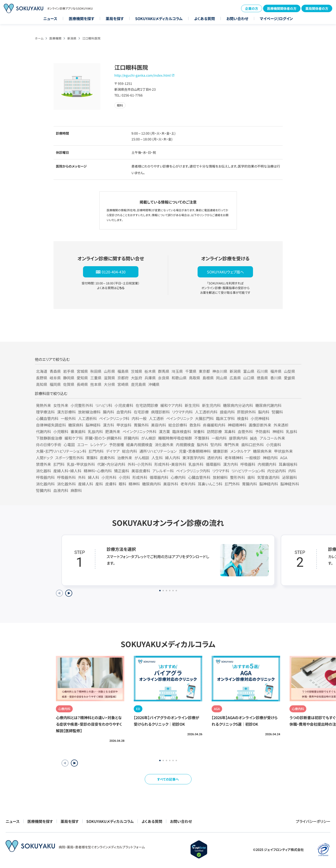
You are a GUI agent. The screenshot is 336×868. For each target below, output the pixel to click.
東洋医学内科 (194, 458)
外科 (82, 477)
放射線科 (220, 477)
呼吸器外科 (66, 477)
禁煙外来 (43, 464)
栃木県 (150, 371)
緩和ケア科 (74, 438)
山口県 (249, 378)
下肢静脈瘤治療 (49, 438)
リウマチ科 (221, 471)
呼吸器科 (248, 464)
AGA (284, 458)
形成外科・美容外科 (170, 464)
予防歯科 (263, 431)
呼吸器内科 (45, 477)
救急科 (195, 425)
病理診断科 (160, 412)
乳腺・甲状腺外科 (81, 464)
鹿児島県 (138, 384)
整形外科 (238, 477)
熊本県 (96, 384)
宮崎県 (123, 384)
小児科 (124, 477)
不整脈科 (202, 438)
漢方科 (108, 425)
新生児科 (192, 405)
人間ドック (44, 458)
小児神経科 (260, 418)
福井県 (276, 371)
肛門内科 (96, 451)
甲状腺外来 (283, 451)
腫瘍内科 (227, 412)
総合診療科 (178, 425)
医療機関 (55, 38)
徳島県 (262, 378)
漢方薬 (164, 431)
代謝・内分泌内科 (111, 464)
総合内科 (130, 451)
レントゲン (98, 445)
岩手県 (69, 371)
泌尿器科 (289, 477)
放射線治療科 (89, 412)
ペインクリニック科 (114, 418)
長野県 (42, 378)
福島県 (123, 371)
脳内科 (264, 412)
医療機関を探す (81, 18)
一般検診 (253, 458)
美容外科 (171, 484)
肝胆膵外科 (246, 412)
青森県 (55, 371)
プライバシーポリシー (313, 821)
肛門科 (59, 464)
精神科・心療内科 (98, 471)
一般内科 (219, 438)
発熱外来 (43, 405)
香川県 (276, 378)
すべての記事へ (168, 779)
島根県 (208, 378)
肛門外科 (232, 484)
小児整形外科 (82, 405)
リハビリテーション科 (248, 471)
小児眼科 (61, 431)
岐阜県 (55, 378)
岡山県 (222, 378)
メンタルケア (240, 451)
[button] (74, 763)
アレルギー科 (163, 471)
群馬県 (164, 371)
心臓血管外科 (199, 477)
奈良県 (164, 378)
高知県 (42, 384)
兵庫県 (150, 378)
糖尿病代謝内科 (268, 405)
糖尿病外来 (262, 451)
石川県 (262, 371)
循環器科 (213, 464)
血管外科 (245, 431)
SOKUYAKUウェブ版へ (225, 272)
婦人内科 (173, 458)
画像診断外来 (260, 425)
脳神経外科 (290, 484)
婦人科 (94, 477)
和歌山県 (179, 378)
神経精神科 (237, 425)
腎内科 (216, 445)
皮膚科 (111, 484)
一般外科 (68, 418)
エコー (83, 445)
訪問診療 (214, 431)
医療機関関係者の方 (282, 8)
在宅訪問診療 (147, 405)
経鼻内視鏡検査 (139, 445)
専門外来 (231, 445)
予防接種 (116, 445)
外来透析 (281, 425)
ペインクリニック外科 (139, 431)
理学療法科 (45, 412)
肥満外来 (113, 431)
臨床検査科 (182, 431)
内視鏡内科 (267, 464)
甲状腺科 (124, 425)
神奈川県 (220, 371)
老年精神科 (234, 458)
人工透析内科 (206, 412)
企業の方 (252, 8)
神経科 (278, 431)
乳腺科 (292, 431)
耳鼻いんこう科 (210, 484)
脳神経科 (93, 425)
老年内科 (188, 484)
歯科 (251, 477)
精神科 (134, 484)
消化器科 (43, 471)
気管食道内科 (268, 477)
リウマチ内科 (182, 412)
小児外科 (109, 477)
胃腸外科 (141, 425)
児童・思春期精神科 (195, 451)
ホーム (39, 38)
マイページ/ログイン (276, 18)
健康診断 (220, 451)
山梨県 (289, 371)
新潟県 (72, 38)
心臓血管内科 (47, 418)
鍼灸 (254, 438)
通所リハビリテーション (158, 451)
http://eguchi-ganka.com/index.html (143, 75)
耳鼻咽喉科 (288, 464)
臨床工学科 (225, 418)
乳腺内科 (95, 431)
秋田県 (96, 371)
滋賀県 (109, 378)
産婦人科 (86, 484)
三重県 (96, 378)
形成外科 (140, 477)
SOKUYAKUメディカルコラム (159, 18)
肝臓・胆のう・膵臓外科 (103, 438)
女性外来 (61, 405)
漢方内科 (231, 464)
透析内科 (215, 458)
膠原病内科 (238, 438)
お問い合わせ (237, 18)
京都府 (123, 378)
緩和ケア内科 (171, 405)
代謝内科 (43, 431)
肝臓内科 (131, 438)
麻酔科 (76, 490)
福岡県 (55, 384)
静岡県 (69, 378)
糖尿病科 (76, 425)
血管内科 (124, 412)
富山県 (249, 371)
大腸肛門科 (204, 418)
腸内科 (108, 412)
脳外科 (202, 445)
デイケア (113, 451)
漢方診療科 (66, 412)
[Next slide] (69, 593)
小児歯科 (274, 445)
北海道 (42, 371)
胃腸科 (92, 458)
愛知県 (82, 378)
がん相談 (142, 458)
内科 (292, 471)
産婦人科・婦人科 (67, 471)
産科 (99, 484)
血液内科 (61, 490)
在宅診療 (141, 412)
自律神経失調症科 (51, 425)
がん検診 (149, 438)
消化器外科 (66, 484)
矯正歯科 (122, 471)
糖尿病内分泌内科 (238, 405)
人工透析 (156, 418)
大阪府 (137, 378)
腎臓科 (277, 412)
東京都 (204, 371)
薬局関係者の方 (317, 8)
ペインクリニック (179, 418)
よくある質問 (204, 18)
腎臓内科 (43, 490)
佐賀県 (69, 384)
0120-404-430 (114, 272)
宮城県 (82, 371)
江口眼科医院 (91, 38)
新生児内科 (211, 405)
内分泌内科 (277, 471)
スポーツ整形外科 (70, 458)
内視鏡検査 (185, 445)
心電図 (69, 445)
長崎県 (82, 384)
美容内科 (159, 425)
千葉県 (191, 371)
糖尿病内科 (152, 484)
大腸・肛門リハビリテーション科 (61, 451)
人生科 (157, 458)
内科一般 (139, 418)
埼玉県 (177, 371)
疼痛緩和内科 (214, 425)
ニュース (50, 18)
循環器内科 (159, 477)
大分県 (109, 384)
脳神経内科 (269, 484)
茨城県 (137, 371)
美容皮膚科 (141, 471)
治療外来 (125, 458)
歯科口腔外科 (253, 445)
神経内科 (270, 458)
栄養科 (199, 431)
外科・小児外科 (140, 464)
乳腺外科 (196, 464)
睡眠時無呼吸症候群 (175, 438)
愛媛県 (289, 378)
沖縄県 (154, 384)
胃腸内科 (249, 484)
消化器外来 (164, 445)
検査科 (243, 418)
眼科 (123, 484)
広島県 (235, 378)
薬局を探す (115, 18)
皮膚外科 (107, 458)
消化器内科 (45, 484)
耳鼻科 (230, 431)
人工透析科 (87, 418)
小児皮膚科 (124, 405)
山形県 (109, 371)
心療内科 (178, 477)
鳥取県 (195, 378)
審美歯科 (78, 431)
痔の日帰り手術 (49, 445)
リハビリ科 (104, 405)
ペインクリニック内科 (193, 471)
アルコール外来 (272, 438)
